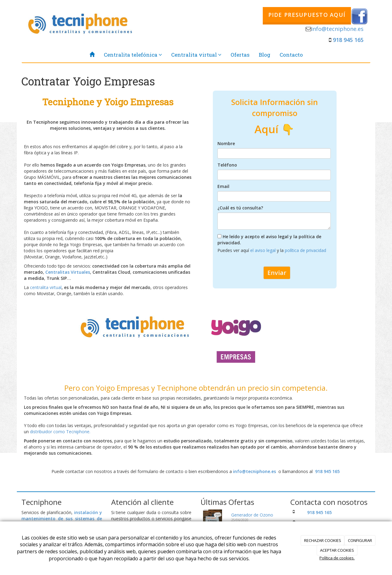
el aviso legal (264, 250)
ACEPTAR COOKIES (337, 550)
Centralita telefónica (133, 55)
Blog (265, 55)
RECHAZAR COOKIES (323, 540)
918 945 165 (348, 40)
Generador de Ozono (252, 515)
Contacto (291, 55)
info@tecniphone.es (337, 29)
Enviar (277, 273)
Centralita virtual (196, 55)
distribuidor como (48, 432)
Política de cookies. (337, 558)
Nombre (226, 143)
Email (223, 186)
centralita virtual (46, 287)
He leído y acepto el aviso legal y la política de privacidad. (269, 240)
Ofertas (240, 55)
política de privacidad (305, 250)
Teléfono (227, 165)
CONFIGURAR (360, 540)
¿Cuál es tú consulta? (240, 208)
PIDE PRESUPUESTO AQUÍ (307, 15)
